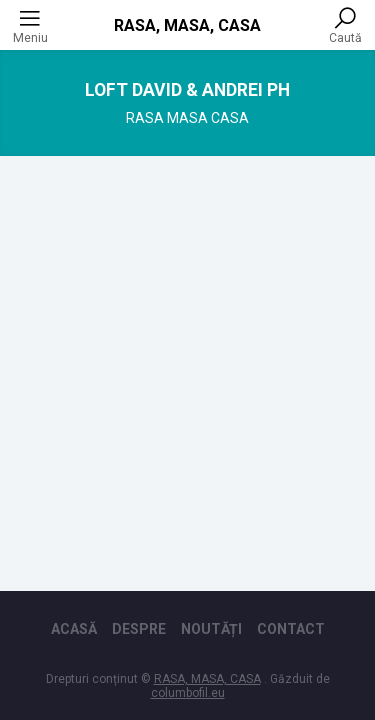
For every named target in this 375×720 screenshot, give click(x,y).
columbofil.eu (188, 693)
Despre (139, 629)
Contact (291, 629)
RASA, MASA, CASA (187, 25)
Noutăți (211, 629)
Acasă (74, 629)
